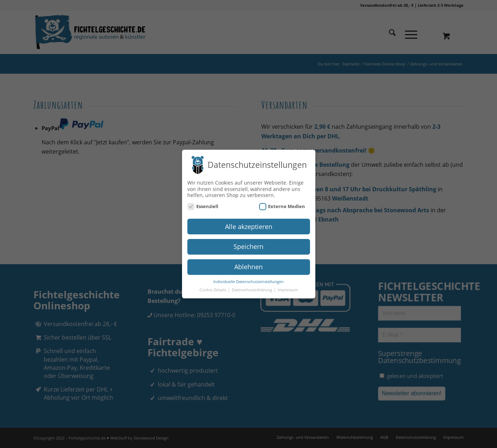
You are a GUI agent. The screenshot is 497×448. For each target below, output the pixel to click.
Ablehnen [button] (248, 264)
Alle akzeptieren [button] (249, 223)
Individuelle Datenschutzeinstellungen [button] (248, 279)
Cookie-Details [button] (213, 287)
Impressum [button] (288, 287)
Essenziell (203, 203)
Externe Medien (282, 203)
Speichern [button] (248, 244)
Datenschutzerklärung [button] (252, 287)
